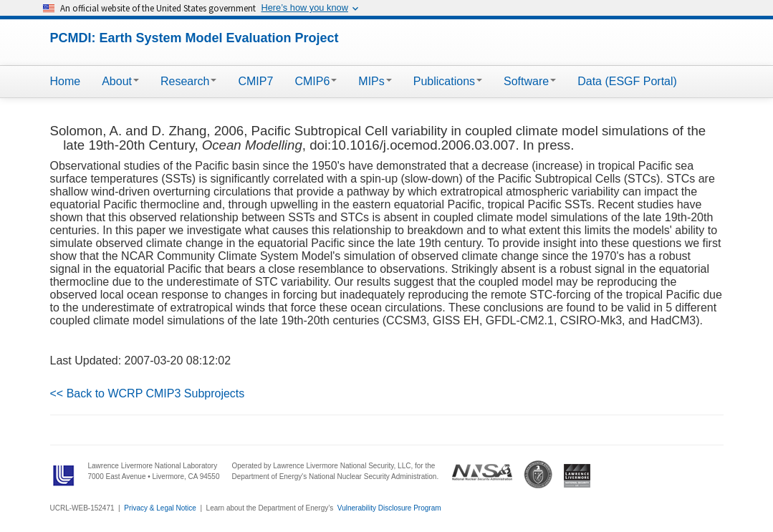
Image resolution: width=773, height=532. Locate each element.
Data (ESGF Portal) (627, 81)
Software (530, 81)
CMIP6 (316, 81)
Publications (448, 81)
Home (66, 81)
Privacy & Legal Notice (160, 508)
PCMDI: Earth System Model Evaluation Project (195, 38)
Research (188, 81)
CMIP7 (255, 81)
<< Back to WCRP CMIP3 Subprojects (148, 393)
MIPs (375, 81)
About (120, 81)
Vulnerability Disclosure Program (389, 508)
